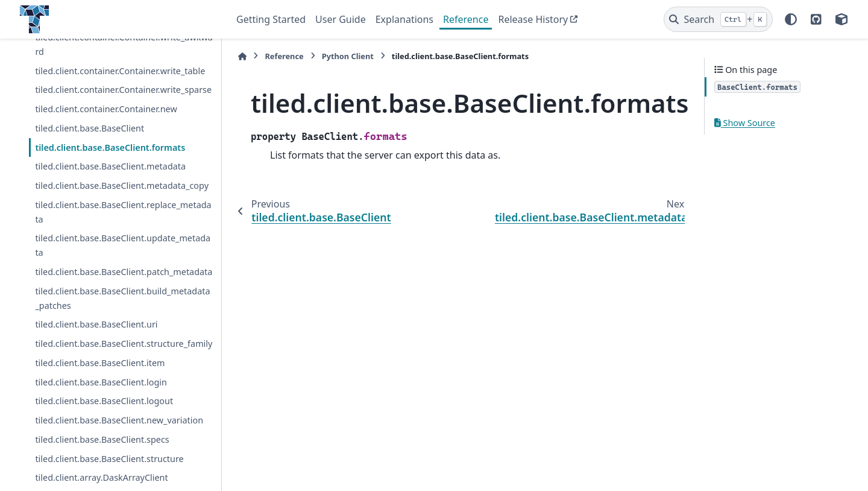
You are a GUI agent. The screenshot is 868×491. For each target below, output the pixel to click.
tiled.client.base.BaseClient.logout (104, 401)
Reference (466, 19)
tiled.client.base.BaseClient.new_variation (119, 420)
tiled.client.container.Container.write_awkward (124, 44)
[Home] (242, 56)
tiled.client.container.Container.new (106, 109)
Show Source (745, 123)
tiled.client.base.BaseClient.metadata (110, 166)
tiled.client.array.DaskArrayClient (101, 477)
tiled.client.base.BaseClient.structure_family (124, 344)
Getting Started (271, 19)
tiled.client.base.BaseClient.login (101, 382)
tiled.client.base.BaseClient (90, 128)
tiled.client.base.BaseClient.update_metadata (123, 245)
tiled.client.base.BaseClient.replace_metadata (123, 212)
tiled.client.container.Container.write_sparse (123, 90)
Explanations (404, 19)
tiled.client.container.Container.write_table (120, 71)
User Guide (341, 19)
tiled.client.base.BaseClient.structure (109, 459)
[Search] (718, 19)
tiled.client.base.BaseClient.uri (96, 324)
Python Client (348, 56)
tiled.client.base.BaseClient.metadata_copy (122, 185)
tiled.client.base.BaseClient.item (100, 363)
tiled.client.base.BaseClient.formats (110, 147)
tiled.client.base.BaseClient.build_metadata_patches (122, 298)
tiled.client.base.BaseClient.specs (102, 439)
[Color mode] (791, 19)
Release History (533, 19)
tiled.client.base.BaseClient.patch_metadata (124, 272)
